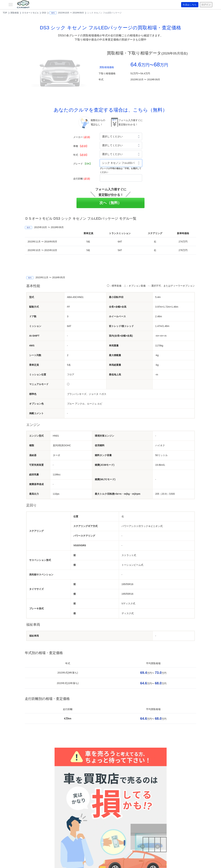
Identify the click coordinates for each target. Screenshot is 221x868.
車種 (81, 146)
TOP (5, 13)
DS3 (44, 13)
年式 (81, 155)
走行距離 (82, 179)
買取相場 (15, 13)
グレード (83, 164)
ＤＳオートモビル (30, 13)
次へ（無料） (111, 203)
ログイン (206, 5)
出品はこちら (188, 5)
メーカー (82, 137)
